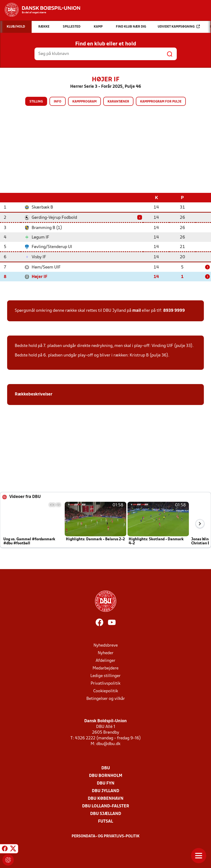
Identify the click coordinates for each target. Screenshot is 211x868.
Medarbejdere (105, 668)
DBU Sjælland (106, 814)
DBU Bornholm (106, 776)
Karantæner (118, 102)
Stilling (36, 102)
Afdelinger (105, 661)
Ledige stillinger (105, 676)
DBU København (106, 799)
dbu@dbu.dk (108, 744)
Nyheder (106, 653)
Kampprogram (84, 102)
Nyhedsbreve (106, 646)
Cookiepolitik (106, 691)
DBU (106, 768)
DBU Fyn (106, 783)
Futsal (105, 822)
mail (137, 311)
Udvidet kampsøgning (179, 27)
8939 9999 (174, 311)
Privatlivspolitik (105, 684)
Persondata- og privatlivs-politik (106, 836)
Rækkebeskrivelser (34, 394)
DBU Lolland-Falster (106, 806)
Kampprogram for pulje (161, 102)
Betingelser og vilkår (106, 699)
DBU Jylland (105, 791)
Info (58, 102)
